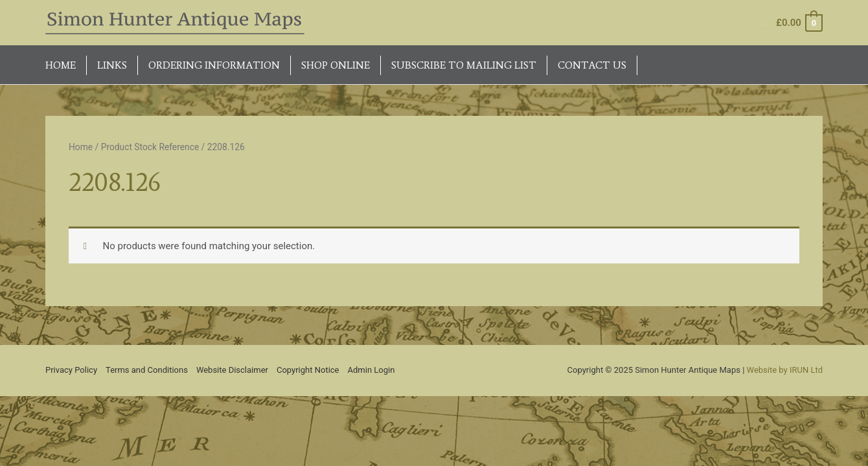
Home (81, 147)
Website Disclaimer (232, 370)
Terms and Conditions (147, 370)
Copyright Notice (308, 370)
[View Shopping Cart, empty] (799, 23)
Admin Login (371, 370)
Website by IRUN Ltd (785, 370)
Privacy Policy (71, 370)
